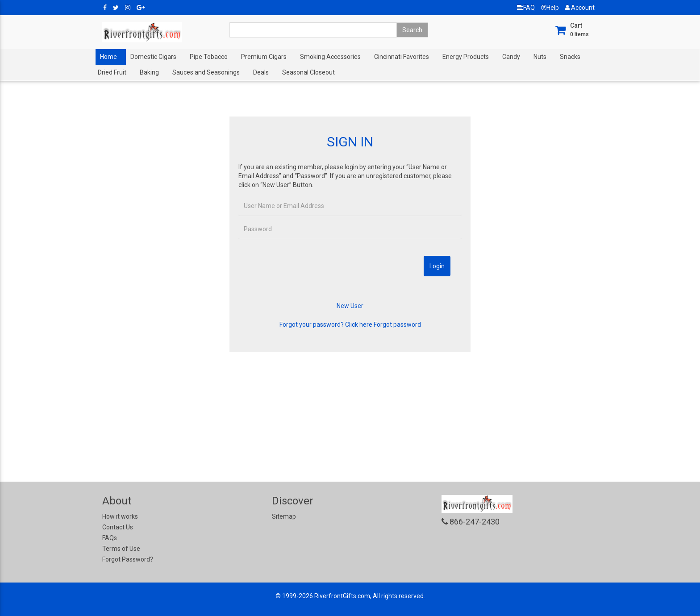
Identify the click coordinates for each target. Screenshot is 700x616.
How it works (120, 516)
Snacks (570, 57)
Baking (149, 72)
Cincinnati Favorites (402, 57)
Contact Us (118, 527)
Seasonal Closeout (308, 72)
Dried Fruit (112, 72)
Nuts (540, 57)
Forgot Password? (128, 559)
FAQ (526, 8)
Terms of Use (121, 549)
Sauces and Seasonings (206, 72)
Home (108, 57)
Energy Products (466, 57)
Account (580, 8)
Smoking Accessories (330, 57)
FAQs (110, 538)
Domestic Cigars (153, 57)
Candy (511, 57)
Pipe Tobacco (209, 57)
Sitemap (284, 516)
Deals (261, 72)
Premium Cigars (264, 57)
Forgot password (397, 325)
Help (550, 8)
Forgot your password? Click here (326, 325)
